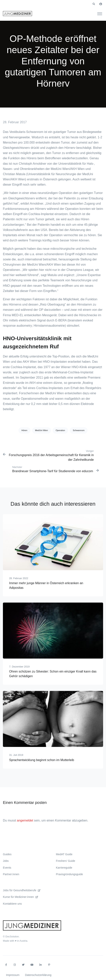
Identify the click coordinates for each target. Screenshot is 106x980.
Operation (60, 430)
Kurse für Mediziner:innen (20, 897)
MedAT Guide (64, 854)
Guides (7, 854)
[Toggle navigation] (100, 14)
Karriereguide (64, 868)
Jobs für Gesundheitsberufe (22, 890)
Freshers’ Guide (66, 861)
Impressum (13, 975)
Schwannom (79, 430)
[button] (94, 4)
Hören (24, 430)
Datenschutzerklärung (38, 975)
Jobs (6, 861)
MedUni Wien (42, 430)
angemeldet (25, 820)
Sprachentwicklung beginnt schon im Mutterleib (42, 760)
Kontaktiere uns (12, 904)
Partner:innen (11, 874)
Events (7, 868)
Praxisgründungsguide (69, 874)
